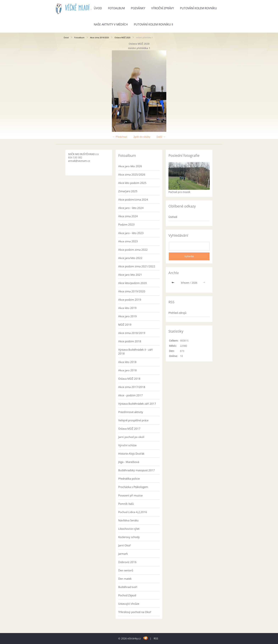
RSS (156, 638)
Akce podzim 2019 (130, 300)
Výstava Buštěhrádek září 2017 (137, 404)
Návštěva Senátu (128, 520)
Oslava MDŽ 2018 (129, 379)
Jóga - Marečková (129, 462)
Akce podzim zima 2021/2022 (137, 266)
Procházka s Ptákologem (133, 487)
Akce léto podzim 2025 (132, 183)
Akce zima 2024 (128, 216)
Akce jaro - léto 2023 (131, 233)
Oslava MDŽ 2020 (122, 37)
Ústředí (173, 217)
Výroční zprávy (163, 8)
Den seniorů (126, 570)
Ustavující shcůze (129, 604)
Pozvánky (138, 8)
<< (173, 283)
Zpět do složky (142, 137)
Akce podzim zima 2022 (133, 250)
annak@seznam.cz (79, 161)
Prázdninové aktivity (131, 412)
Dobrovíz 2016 (127, 562)
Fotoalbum (116, 8)
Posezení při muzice (130, 495)
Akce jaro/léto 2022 (130, 258)
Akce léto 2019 (127, 308)
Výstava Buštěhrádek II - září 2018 (135, 351)
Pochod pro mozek (179, 192)
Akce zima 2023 (128, 241)
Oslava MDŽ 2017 (129, 429)
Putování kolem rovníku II (153, 24)
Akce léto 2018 (127, 362)
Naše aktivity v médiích (111, 24)
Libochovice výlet (129, 529)
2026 (194, 283)
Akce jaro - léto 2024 (131, 208)
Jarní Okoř (124, 545)
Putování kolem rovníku (198, 8)
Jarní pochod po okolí (131, 437)
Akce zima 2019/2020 (99, 37)
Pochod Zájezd (127, 595)
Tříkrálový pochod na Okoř (135, 612)
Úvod (98, 8)
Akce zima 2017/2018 (132, 387)
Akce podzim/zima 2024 (133, 199)
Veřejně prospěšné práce (133, 420)
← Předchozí (120, 137)
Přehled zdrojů (177, 313)
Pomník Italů (126, 504)
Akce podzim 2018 (130, 341)
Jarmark (123, 554)
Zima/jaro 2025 (128, 191)
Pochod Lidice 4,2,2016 (133, 512)
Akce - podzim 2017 (130, 395)
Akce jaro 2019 (127, 316)
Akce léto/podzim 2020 (133, 283)
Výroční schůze (127, 445)
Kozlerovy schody (129, 537)
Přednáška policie (129, 479)
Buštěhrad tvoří (128, 587)
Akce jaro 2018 (127, 370)
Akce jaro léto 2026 (130, 166)
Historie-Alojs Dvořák (131, 454)
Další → (161, 137)
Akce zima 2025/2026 (132, 175)
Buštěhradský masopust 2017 (137, 470)
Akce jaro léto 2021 (130, 275)
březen (185, 283)
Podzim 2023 (126, 224)
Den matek (125, 579)
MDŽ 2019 (125, 325)
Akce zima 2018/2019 (132, 333)
